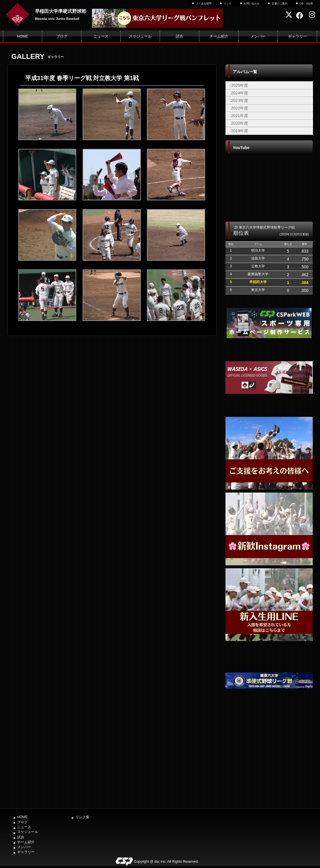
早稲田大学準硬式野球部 (61, 11)
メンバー (258, 36)
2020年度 (240, 123)
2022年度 (240, 108)
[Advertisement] (269, 762)
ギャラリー (297, 36)
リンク (228, 3)
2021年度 (240, 116)
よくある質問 (204, 3)
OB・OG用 (306, 3)
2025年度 (240, 85)
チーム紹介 (219, 36)
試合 (179, 36)
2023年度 (240, 100)
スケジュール (140, 36)
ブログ (62, 36)
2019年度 (240, 131)
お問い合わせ (252, 3)
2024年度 (240, 93)
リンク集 (82, 817)
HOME (23, 36)
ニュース (101, 36)
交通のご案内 (280, 3)
